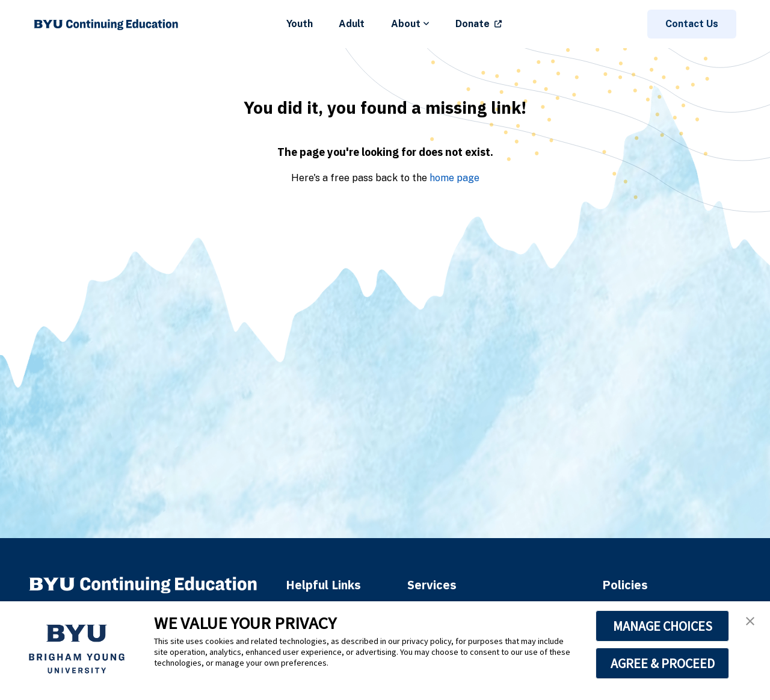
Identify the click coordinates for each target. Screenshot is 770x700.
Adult (352, 24)
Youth (300, 24)
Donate (473, 24)
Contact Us (692, 24)
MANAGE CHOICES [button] (663, 626)
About (410, 24)
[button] (750, 621)
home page (454, 178)
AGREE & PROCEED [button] (663, 663)
